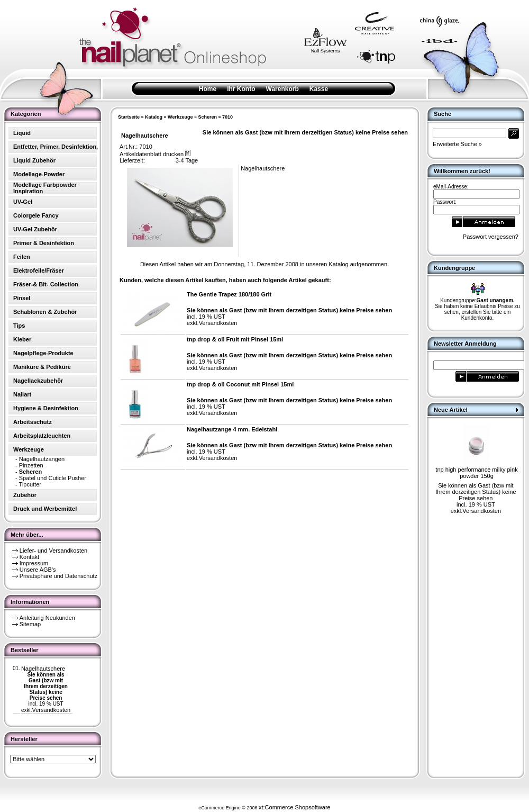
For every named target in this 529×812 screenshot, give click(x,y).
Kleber (22, 339)
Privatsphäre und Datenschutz (58, 576)
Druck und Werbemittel (45, 509)
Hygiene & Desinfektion (46, 408)
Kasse (319, 89)
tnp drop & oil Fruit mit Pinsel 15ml (235, 339)
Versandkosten (51, 710)
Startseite (129, 117)
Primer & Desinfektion (44, 243)
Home (208, 89)
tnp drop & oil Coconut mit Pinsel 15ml (240, 384)
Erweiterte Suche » (457, 144)
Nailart (22, 394)
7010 (227, 117)
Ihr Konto (241, 89)
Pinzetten (31, 465)
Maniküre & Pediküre (42, 367)
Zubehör (25, 495)
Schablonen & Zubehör (45, 312)
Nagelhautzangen (42, 459)
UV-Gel (23, 202)
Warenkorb (282, 89)
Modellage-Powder (39, 174)
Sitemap (30, 624)
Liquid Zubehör (34, 160)
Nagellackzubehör (38, 381)
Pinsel (22, 298)
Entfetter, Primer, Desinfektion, (56, 147)
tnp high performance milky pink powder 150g (476, 473)
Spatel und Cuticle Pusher (53, 478)
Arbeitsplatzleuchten (42, 436)
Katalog (154, 117)
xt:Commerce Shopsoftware (295, 807)
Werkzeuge (180, 117)
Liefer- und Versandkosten (53, 551)
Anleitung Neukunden (47, 618)
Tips (19, 326)
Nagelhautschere (43, 669)
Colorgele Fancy (36, 215)
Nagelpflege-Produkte (43, 353)
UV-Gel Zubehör (35, 229)
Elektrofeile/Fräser (39, 270)
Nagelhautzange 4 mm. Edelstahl (232, 429)
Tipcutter (30, 484)
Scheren (207, 117)
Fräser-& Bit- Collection (46, 284)
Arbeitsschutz (33, 422)
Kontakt (29, 557)
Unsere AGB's (38, 570)
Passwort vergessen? (491, 237)
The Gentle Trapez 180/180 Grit (229, 294)
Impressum (34, 563)
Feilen (22, 257)
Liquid (22, 133)
